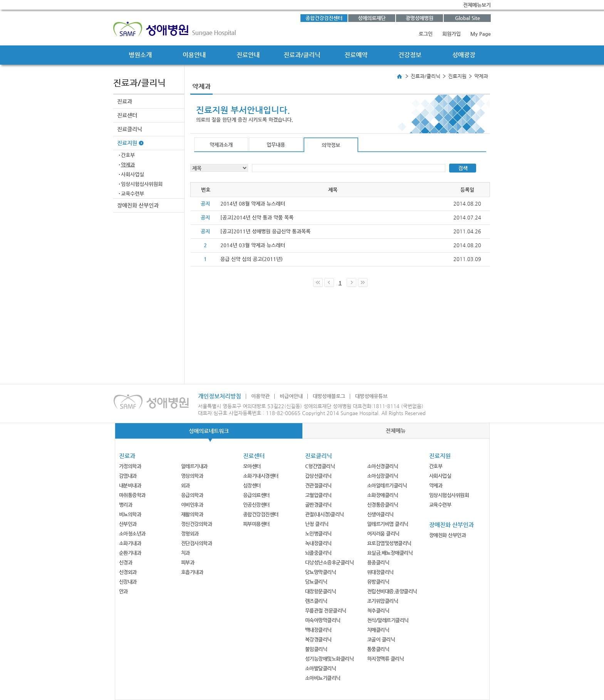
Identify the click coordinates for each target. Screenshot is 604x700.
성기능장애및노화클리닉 (330, 659)
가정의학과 (130, 466)
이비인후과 (192, 505)
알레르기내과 (194, 466)
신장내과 (128, 582)
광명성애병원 (419, 18)
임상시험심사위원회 (142, 184)
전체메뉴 (396, 430)
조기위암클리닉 (383, 601)
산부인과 (128, 524)
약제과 (128, 165)
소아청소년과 (132, 533)
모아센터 (252, 466)
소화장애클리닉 (383, 495)
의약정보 (331, 145)
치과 (185, 553)
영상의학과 (192, 476)
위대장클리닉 (380, 572)
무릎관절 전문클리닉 (326, 610)
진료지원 (127, 143)
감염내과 (128, 476)
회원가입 (451, 34)
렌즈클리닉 (316, 601)
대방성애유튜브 (371, 396)
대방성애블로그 (329, 396)
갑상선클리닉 (318, 476)
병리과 (126, 505)
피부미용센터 (256, 524)
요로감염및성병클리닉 (389, 543)
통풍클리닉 (378, 649)
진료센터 (127, 115)
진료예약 (356, 55)
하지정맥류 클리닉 (386, 659)
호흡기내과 (192, 572)
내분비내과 (130, 485)
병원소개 (140, 55)
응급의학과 (192, 495)
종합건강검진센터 (324, 18)
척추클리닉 (378, 610)
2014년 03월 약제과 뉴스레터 (253, 245)
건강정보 (410, 55)
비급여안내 (291, 396)
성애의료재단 (372, 18)
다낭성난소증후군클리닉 (330, 562)
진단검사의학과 (197, 543)
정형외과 (190, 533)
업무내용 (276, 145)
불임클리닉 (316, 649)
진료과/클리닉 (302, 55)
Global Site (467, 18)
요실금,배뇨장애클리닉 (390, 553)
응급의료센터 (256, 495)
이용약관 (260, 396)
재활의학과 (192, 514)
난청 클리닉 (317, 524)
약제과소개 (221, 145)
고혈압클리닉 (318, 495)
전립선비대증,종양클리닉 (392, 591)
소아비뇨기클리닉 (323, 678)
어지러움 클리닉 (383, 533)
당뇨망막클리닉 (321, 572)
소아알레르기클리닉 (387, 485)
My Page (481, 34)
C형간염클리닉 (320, 466)
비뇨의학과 (130, 514)
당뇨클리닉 (316, 582)
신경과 (126, 562)
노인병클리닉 (318, 533)
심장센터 (252, 485)
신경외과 (128, 572)
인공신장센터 (256, 505)
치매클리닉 (378, 630)
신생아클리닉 (380, 514)
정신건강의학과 (197, 524)
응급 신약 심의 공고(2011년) (252, 259)
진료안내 (248, 55)
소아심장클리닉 (383, 476)
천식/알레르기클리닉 (388, 620)
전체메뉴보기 (477, 5)
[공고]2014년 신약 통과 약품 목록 (257, 217)
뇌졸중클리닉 (318, 553)
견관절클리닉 (318, 485)
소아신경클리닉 (383, 466)
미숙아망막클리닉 (323, 620)
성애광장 (464, 55)
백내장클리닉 (318, 630)
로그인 (426, 34)
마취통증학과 (132, 495)
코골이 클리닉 (381, 639)
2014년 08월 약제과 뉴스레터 (253, 203)
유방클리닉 (378, 582)
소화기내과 (130, 543)
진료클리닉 (130, 129)
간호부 (128, 155)
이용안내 (194, 55)
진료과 (125, 101)
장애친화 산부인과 (138, 205)
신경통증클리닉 (383, 505)
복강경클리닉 (318, 639)
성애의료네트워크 (209, 431)
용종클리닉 (378, 562)
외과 (185, 485)
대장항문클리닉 (321, 591)
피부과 (188, 562)
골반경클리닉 (318, 505)
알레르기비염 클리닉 (388, 524)
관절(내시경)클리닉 (325, 514)
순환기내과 (130, 553)
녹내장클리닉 (318, 543)
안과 (123, 591)
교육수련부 (133, 193)
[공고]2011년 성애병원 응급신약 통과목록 (265, 231)
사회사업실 (133, 174)
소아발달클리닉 (321, 668)
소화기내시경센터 (261, 476)
